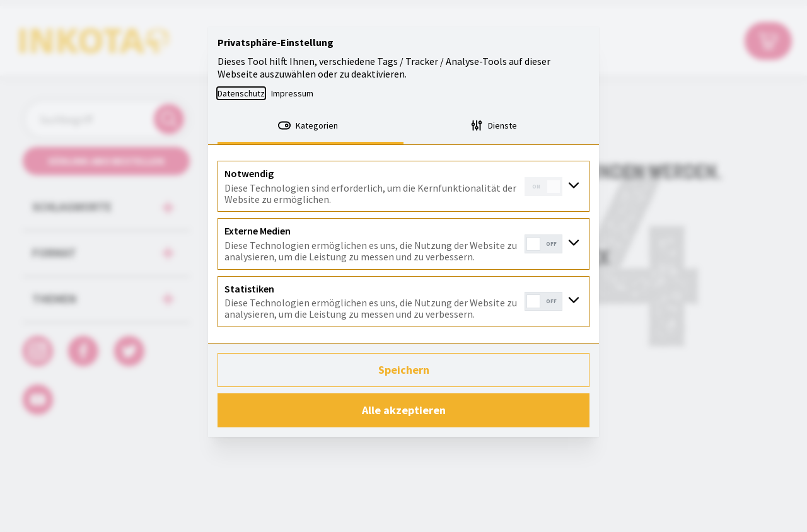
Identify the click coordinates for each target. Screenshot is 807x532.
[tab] (311, 127)
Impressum (292, 93)
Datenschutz (241, 93)
